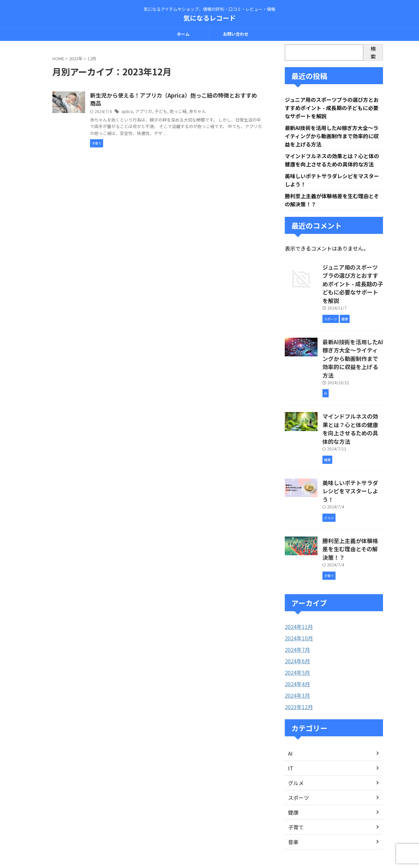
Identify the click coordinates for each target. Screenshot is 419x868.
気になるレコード (209, 18)
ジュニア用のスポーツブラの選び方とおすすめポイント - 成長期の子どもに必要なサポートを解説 (332, 108)
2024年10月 (297, 585)
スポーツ (297, 742)
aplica (160, 113)
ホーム (183, 34)
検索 (373, 52)
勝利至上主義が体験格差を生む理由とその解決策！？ (352, 501)
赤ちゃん (226, 113)
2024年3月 (296, 641)
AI (290, 698)
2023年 (76, 58)
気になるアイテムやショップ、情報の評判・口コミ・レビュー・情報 (210, 837)
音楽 (293, 786)
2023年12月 (297, 652)
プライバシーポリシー (235, 825)
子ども (191, 113)
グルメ (295, 727)
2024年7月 (296, 596)
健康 (293, 757)
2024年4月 (296, 630)
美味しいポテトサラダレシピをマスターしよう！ (352, 454)
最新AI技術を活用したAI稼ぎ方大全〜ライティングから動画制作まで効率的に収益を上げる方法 (332, 138)
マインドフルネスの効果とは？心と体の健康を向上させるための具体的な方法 (352, 402)
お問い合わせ (236, 34)
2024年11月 (297, 574)
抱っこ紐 (208, 113)
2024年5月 (296, 618)
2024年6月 (296, 607)
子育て (295, 772)
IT (290, 713)
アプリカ (175, 113)
